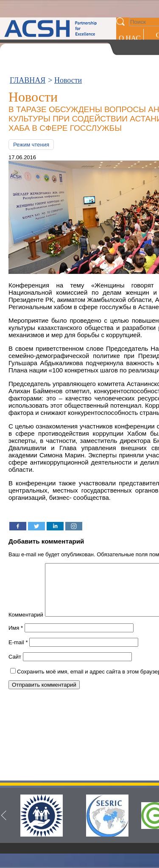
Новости (68, 80)
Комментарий (26, 625)
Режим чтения (31, 145)
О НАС (130, 38)
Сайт (15, 667)
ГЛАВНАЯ (28, 80)
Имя (16, 638)
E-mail (18, 652)
